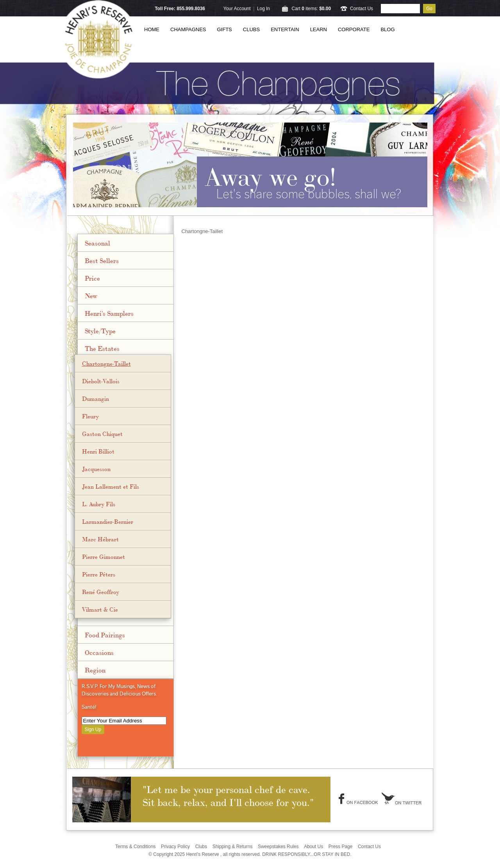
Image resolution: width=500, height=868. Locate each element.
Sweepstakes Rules (278, 847)
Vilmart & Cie (100, 609)
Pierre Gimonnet (104, 557)
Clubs (251, 29)
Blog (387, 29)
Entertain (285, 29)
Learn (319, 29)
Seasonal (97, 243)
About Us (313, 847)
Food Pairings (105, 635)
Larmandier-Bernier (108, 521)
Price (92, 278)
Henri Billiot (98, 451)
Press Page (341, 847)
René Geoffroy (101, 592)
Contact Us (362, 9)
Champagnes (188, 29)
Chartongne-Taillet (106, 363)
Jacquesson (96, 469)
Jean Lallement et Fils (111, 486)
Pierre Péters (99, 574)
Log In (263, 9)
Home (152, 29)
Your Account (237, 9)
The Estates (102, 348)
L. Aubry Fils (99, 504)
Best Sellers (102, 260)
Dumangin (96, 398)
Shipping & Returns (233, 847)
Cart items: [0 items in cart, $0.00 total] (311, 9)
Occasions (99, 652)
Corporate (354, 29)
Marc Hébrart (100, 539)
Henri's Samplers (109, 313)
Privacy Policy (175, 847)
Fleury (90, 416)
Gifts (225, 29)
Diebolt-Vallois (101, 381)
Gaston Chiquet (102, 434)
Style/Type (100, 331)
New (91, 295)
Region (95, 670)
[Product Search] (400, 9)
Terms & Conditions (135, 847)
